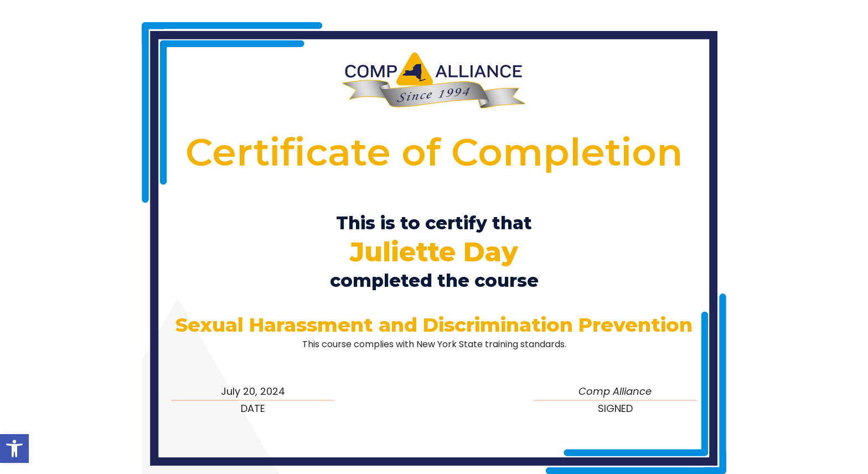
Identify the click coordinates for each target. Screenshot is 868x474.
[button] (14, 449)
